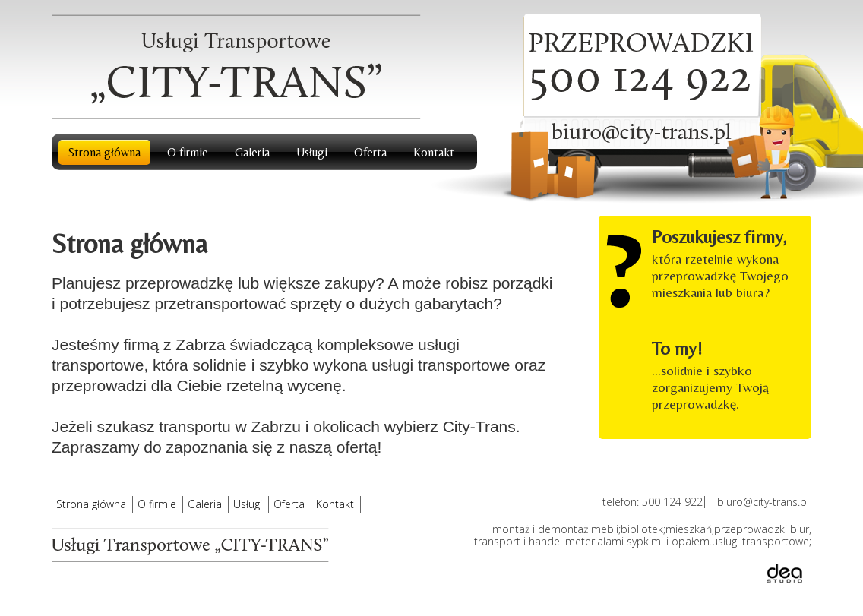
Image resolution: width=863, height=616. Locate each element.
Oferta (370, 152)
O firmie (188, 152)
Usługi (312, 152)
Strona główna (104, 152)
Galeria (252, 152)
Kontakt (434, 152)
